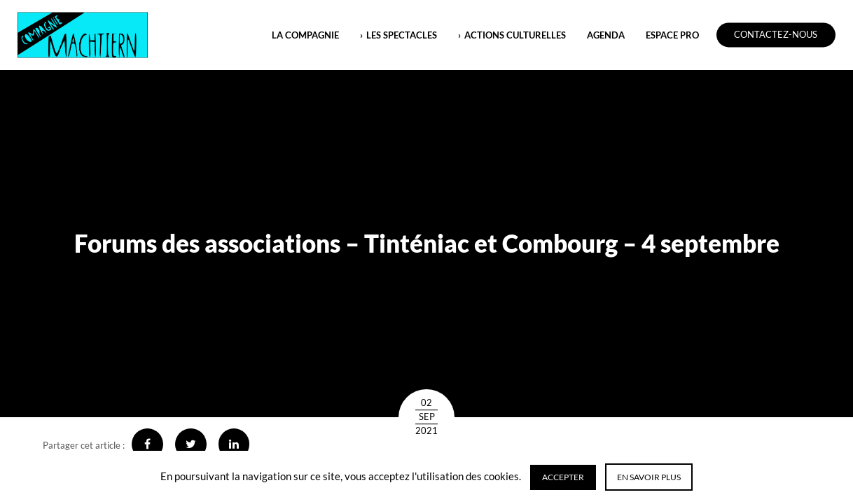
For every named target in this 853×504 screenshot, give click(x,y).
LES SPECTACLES (402, 35)
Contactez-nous (776, 35)
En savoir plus (649, 477)
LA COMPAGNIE (305, 35)
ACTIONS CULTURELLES (515, 35)
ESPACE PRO (672, 35)
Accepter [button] (563, 477)
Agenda (606, 35)
